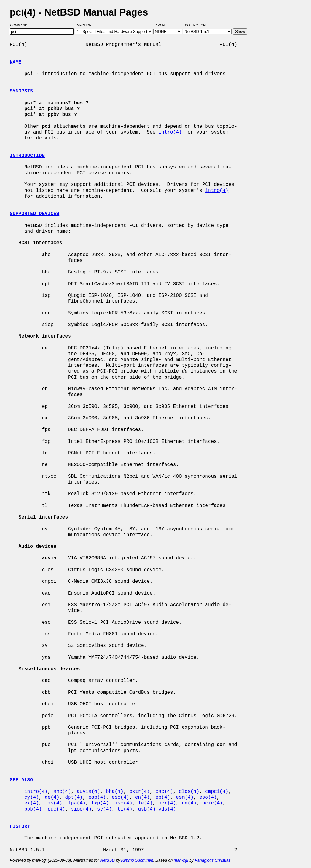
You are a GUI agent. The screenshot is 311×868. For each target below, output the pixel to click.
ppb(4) (33, 809)
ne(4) (189, 803)
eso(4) (121, 797)
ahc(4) (62, 792)
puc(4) (56, 809)
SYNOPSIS (21, 91)
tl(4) (125, 809)
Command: (21, 25)
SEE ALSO (21, 780)
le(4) (145, 803)
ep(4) (163, 797)
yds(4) (167, 809)
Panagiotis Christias (213, 860)
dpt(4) (74, 797)
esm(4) (185, 797)
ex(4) (32, 803)
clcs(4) (189, 792)
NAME (15, 62)
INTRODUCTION (27, 156)
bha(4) (115, 792)
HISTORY (20, 827)
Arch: (163, 25)
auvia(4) (89, 792)
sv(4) (104, 809)
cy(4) (32, 797)
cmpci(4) (217, 792)
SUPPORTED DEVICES (34, 214)
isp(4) (124, 803)
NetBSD (108, 860)
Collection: (196, 25)
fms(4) (53, 803)
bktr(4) (140, 792)
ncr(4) (167, 803)
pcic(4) (212, 803)
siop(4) (81, 809)
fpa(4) (77, 803)
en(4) (142, 797)
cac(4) (164, 792)
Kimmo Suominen (137, 860)
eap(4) (97, 797)
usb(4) (147, 809)
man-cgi (181, 860)
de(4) (52, 797)
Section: (86, 25)
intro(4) (170, 132)
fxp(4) (100, 803)
